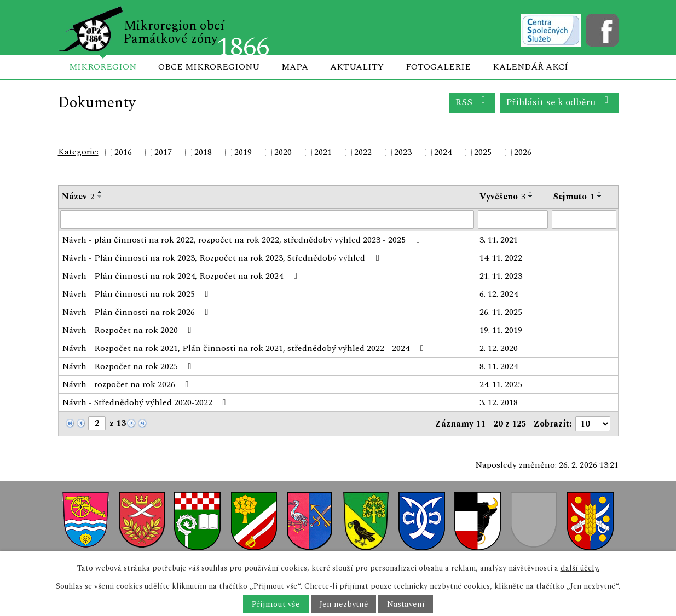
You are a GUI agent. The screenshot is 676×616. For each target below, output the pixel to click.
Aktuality (357, 67)
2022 (363, 152)
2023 (403, 152)
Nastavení (406, 604)
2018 (203, 152)
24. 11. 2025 (501, 384)
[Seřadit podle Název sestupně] (100, 197)
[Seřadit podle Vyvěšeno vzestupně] (531, 192)
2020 (283, 152)
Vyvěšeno (502, 197)
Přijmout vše (276, 604)
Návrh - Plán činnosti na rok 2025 (137, 294)
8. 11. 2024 (499, 366)
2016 (123, 152)
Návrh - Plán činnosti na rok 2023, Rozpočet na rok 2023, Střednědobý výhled (222, 258)
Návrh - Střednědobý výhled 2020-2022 (146, 402)
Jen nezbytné (343, 604)
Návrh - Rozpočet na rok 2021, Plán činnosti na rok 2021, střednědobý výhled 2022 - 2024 (244, 348)
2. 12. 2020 (499, 348)
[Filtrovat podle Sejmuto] (584, 220)
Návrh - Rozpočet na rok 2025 (129, 366)
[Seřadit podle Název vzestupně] (100, 192)
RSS (472, 102)
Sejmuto (574, 197)
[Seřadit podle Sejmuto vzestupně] (600, 192)
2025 (483, 152)
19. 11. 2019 (501, 330)
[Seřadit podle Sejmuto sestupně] (600, 197)
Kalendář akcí (530, 67)
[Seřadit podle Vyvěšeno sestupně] (531, 197)
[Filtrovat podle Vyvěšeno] (513, 220)
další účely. (580, 568)
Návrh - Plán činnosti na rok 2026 (137, 312)
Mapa (295, 67)
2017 (163, 152)
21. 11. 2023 (501, 276)
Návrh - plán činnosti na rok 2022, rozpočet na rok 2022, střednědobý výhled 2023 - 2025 (242, 240)
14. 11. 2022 (501, 258)
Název (78, 197)
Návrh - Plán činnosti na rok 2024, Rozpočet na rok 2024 (181, 276)
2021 (323, 152)
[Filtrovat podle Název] (267, 220)
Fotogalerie (438, 67)
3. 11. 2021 (499, 240)
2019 (243, 152)
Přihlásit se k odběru (559, 102)
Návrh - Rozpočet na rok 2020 (129, 330)
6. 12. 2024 (499, 294)
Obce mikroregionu (209, 67)
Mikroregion (103, 67)
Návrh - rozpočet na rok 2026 (127, 384)
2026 (523, 152)
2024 (443, 152)
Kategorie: (78, 152)
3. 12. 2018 (499, 402)
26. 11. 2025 (501, 312)
